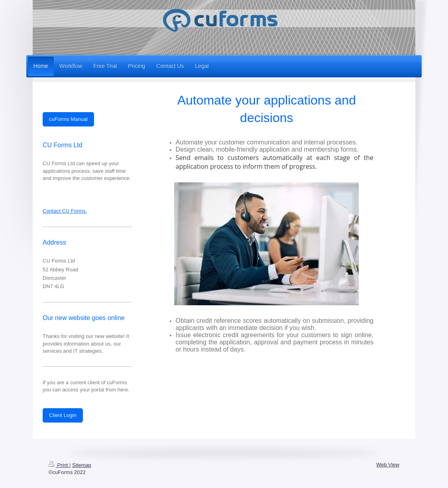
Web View (388, 465)
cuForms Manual (68, 119)
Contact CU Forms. (65, 211)
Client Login (63, 415)
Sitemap (82, 465)
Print (59, 465)
